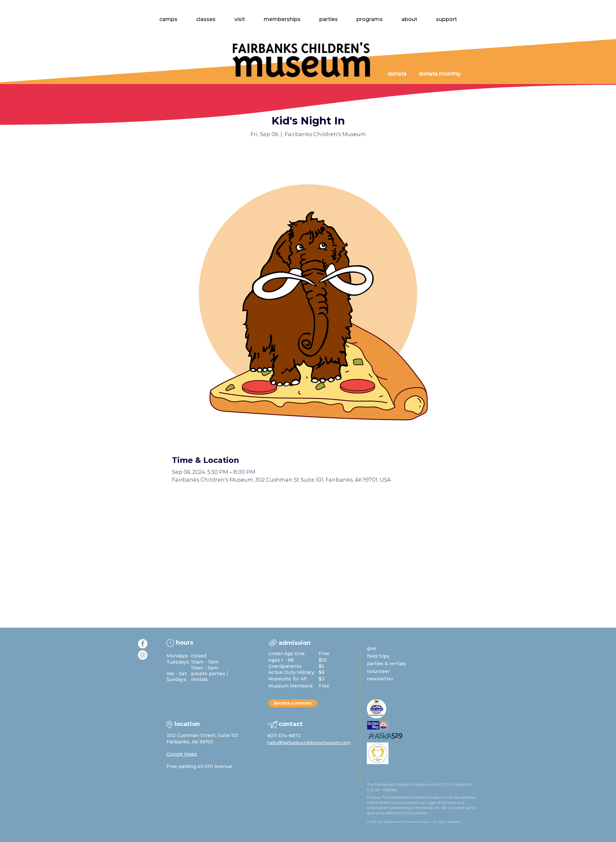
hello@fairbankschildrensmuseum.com (309, 742)
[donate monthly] (440, 74)
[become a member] (293, 703)
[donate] (397, 74)
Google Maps (182, 754)
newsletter (380, 679)
